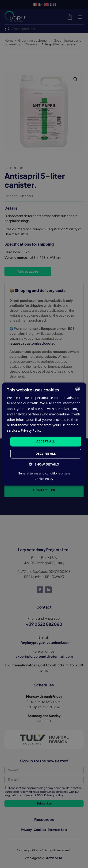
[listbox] (78, 389)
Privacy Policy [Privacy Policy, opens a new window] (31, 430)
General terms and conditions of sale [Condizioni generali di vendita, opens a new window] (44, 473)
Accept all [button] (46, 441)
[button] (44, 464)
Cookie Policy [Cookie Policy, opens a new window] (44, 479)
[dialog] (44, 434)
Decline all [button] (46, 454)
